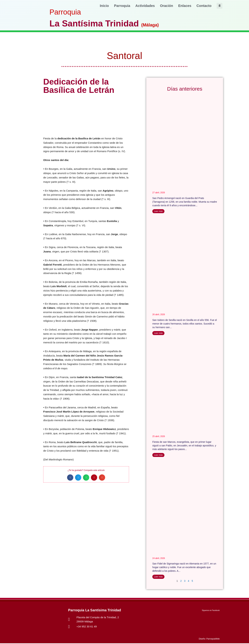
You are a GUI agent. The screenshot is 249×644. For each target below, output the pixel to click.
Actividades (145, 6)
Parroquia (122, 6)
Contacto (204, 6)
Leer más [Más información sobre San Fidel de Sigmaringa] (158, 577)
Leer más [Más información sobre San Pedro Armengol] (158, 211)
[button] (220, 6)
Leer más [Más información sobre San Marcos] (158, 455)
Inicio (104, 6)
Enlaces (185, 6)
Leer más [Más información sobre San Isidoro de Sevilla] (158, 333)
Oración (167, 6)
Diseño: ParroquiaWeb (209, 640)
